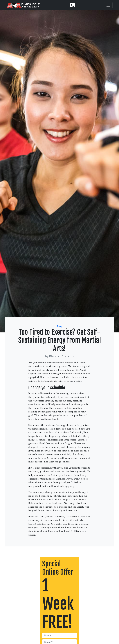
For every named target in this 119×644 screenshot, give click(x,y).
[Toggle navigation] (108, 5)
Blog (60, 326)
